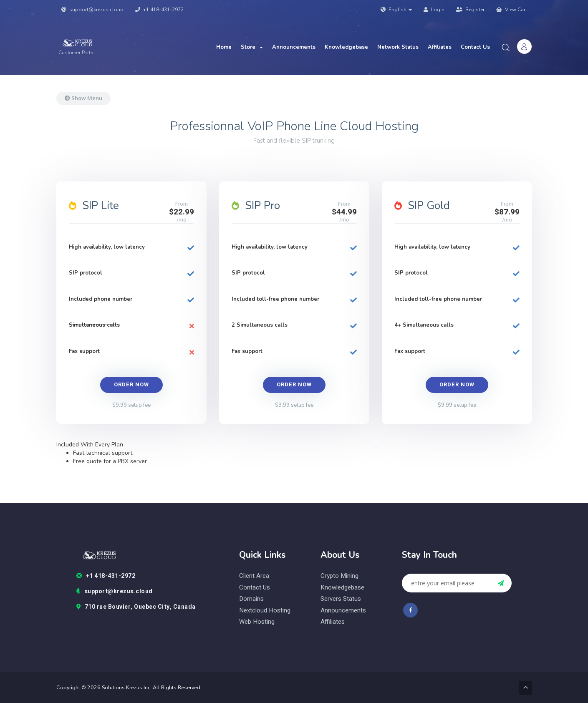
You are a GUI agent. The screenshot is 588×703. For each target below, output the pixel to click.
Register (470, 10)
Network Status (398, 47)
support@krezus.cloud (92, 10)
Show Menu (83, 98)
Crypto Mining (339, 576)
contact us (255, 588)
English (396, 10)
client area (254, 576)
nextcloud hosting (265, 611)
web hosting (257, 622)
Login (434, 10)
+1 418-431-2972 (159, 10)
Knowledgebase (346, 47)
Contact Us (475, 47)
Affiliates (440, 47)
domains (251, 599)
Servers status (341, 599)
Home (224, 47)
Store (252, 47)
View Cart (512, 10)
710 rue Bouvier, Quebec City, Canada (136, 607)
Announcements (294, 47)
